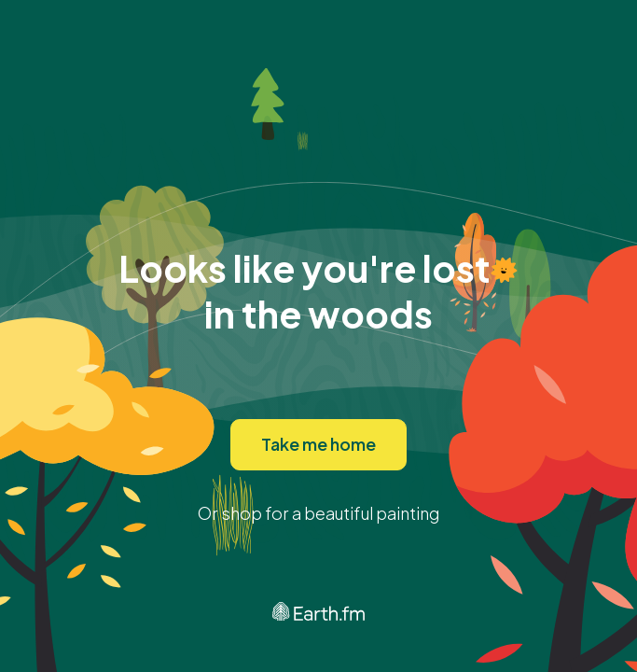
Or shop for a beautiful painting (318, 513)
